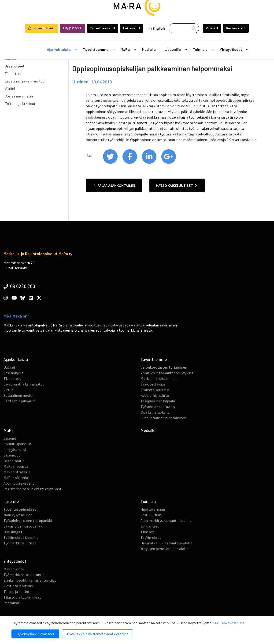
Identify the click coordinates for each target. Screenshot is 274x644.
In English (157, 28)
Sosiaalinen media (19, 96)
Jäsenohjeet (15, 66)
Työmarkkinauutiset (20, 543)
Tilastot (147, 532)
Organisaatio (14, 461)
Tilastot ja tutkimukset (22, 597)
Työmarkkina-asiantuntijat (25, 575)
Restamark (236, 28)
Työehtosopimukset (20, 509)
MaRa (128, 49)
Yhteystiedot (234, 49)
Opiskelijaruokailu (155, 412)
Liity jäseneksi (15, 449)
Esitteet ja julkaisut (20, 103)
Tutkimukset (151, 537)
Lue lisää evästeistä (229, 623)
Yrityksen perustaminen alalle (164, 549)
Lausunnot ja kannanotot (24, 81)
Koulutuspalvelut (17, 444)
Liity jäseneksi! (73, 28)
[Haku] (184, 28)
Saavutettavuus (153, 384)
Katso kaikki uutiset (176, 185)
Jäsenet (10, 438)
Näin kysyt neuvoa (18, 515)
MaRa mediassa (16, 466)
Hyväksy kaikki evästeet (35, 634)
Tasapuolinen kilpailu (158, 401)
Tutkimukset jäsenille (21, 537)
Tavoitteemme (99, 49)
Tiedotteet (13, 73)
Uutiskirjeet (13, 532)
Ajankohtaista (62, 49)
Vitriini (212, 28)
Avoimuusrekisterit (19, 483)
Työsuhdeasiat (103, 28)
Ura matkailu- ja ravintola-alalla (166, 543)
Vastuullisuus (151, 515)
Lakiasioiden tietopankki (23, 526)
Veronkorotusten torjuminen (164, 367)
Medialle (149, 49)
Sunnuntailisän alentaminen (163, 418)
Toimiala (203, 49)
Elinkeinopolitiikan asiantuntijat (30, 580)
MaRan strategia (17, 472)
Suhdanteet (150, 526)
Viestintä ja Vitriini (18, 586)
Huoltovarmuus (153, 509)
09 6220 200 (19, 286)
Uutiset (9, 367)
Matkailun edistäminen (159, 378)
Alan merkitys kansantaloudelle (166, 520)
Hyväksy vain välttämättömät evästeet (98, 634)
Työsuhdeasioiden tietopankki (28, 520)
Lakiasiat (132, 28)
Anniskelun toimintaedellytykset (167, 373)
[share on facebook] (130, 163)
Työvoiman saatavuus (158, 407)
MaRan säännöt (16, 478)
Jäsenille (176, 49)
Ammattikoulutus (155, 390)
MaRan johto (14, 569)
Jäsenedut (12, 455)
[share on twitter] (111, 163)
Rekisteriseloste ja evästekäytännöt (33, 489)
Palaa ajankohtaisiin (114, 185)
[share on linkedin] (150, 163)
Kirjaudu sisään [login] (42, 28)
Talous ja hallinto (18, 592)
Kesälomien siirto (155, 395)
